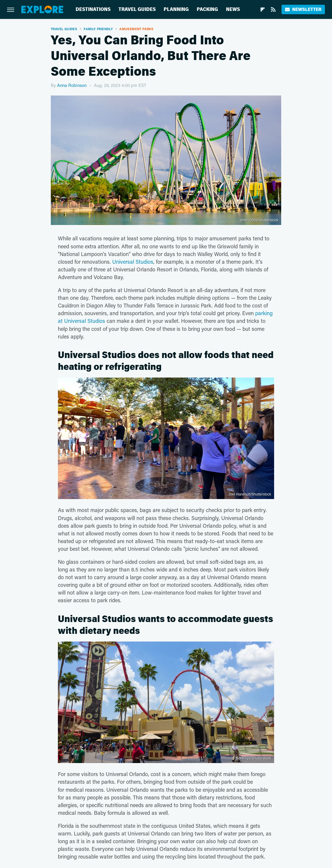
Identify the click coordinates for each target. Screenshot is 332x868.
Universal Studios (133, 262)
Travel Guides (137, 9)
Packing (207, 9)
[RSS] (273, 9)
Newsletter (303, 9)
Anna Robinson (72, 85)
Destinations (93, 9)
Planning (176, 9)
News (233, 9)
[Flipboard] (263, 9)
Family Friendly (98, 29)
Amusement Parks (136, 29)
